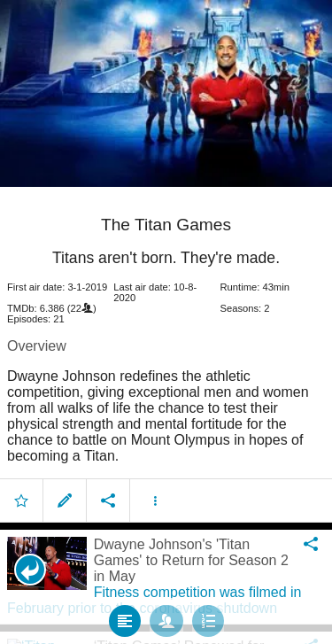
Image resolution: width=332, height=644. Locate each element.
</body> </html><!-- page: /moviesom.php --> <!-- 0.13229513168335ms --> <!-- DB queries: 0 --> (166, 322)
